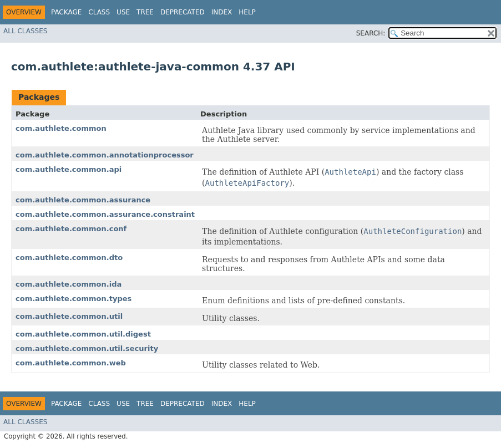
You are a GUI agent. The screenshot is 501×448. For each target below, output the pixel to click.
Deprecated (183, 12)
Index (222, 12)
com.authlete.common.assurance (83, 200)
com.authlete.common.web (71, 363)
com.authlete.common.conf (71, 229)
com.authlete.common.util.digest (83, 334)
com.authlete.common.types (74, 299)
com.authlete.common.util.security (87, 348)
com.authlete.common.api (69, 169)
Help (247, 12)
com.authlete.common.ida (69, 284)
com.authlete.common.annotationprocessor (105, 155)
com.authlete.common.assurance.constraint (105, 214)
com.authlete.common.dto (69, 258)
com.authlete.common (61, 128)
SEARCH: (371, 33)
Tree (145, 12)
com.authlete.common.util (69, 316)
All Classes (25, 31)
